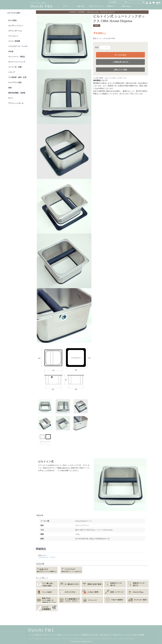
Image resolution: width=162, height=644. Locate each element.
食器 (10, 88)
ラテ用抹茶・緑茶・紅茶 (17, 77)
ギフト (11, 98)
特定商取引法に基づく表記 (90, 635)
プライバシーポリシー (73, 635)
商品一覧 (81, 6)
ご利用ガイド (111, 6)
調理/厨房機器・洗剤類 (17, 93)
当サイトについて (96, 6)
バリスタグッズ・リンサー (18, 46)
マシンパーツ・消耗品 (17, 57)
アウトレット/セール (16, 103)
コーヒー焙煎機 (14, 41)
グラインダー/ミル (15, 31)
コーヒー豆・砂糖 (15, 67)
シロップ (12, 72)
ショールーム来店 (131, 635)
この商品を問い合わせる (120, 62)
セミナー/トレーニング (17, 62)
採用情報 (142, 635)
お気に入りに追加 (120, 70)
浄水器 (11, 51)
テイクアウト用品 (15, 82)
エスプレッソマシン (16, 26)
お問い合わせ (126, 6)
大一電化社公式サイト (117, 635)
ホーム (66, 6)
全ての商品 (12, 20)
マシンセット (13, 36)
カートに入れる (120, 55)
